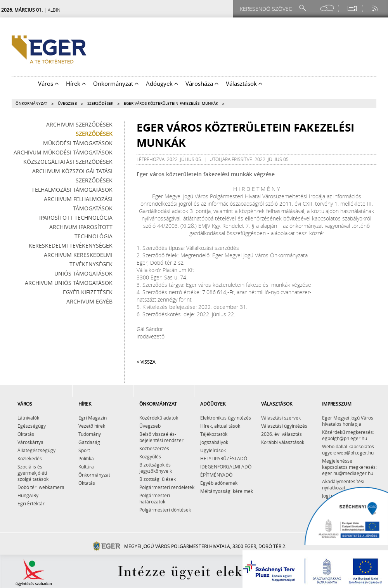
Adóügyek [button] (162, 83)
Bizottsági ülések (158, 479)
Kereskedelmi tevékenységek (71, 245)
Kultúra (86, 467)
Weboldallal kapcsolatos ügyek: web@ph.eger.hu (348, 449)
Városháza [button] (202, 83)
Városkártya (30, 442)
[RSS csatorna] (376, 8)
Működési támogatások (78, 143)
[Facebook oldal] (327, 8)
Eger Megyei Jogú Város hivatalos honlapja (348, 421)
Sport (84, 450)
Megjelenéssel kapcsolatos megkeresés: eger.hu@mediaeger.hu (349, 467)
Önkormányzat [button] (116, 83)
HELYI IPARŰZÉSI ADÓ (224, 458)
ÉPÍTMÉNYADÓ (216, 475)
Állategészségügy (36, 450)
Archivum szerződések (79, 124)
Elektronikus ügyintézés (226, 418)
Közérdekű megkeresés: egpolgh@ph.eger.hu (348, 435)
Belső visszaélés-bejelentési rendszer (161, 437)
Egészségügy (32, 426)
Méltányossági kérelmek (227, 491)
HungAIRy (28, 495)
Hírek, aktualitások (220, 426)
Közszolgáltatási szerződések (68, 162)
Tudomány (90, 434)
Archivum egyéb (89, 301)
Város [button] (48, 83)
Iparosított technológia (76, 218)
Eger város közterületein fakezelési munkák (171, 103)
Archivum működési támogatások (63, 152)
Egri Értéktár (31, 503)
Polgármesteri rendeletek (167, 487)
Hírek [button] (76, 83)
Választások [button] (244, 83)
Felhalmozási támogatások (72, 190)
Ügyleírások (213, 450)
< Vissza (146, 362)
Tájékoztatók (214, 434)
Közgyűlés (150, 456)
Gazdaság (89, 442)
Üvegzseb (67, 103)
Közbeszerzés (154, 448)
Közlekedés (30, 458)
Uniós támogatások (83, 273)
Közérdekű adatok (159, 418)
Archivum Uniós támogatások (69, 283)
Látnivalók (28, 418)
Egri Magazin (93, 418)
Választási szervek (281, 418)
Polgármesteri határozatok (155, 498)
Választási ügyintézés (284, 426)
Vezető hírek (92, 426)
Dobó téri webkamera (41, 487)
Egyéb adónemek (219, 483)
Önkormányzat (31, 103)
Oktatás (26, 434)
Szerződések (100, 103)
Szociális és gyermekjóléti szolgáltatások (33, 473)
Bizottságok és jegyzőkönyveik (156, 468)
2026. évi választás (281, 434)
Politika (86, 458)
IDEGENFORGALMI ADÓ (226, 467)
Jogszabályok (214, 442)
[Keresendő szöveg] (267, 9)
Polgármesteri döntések (165, 510)
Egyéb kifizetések (88, 292)
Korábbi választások (283, 442)
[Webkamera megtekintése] (352, 8)
